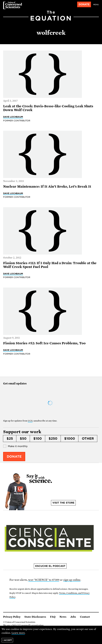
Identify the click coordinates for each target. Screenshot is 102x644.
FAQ (53, 617)
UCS (30, 421)
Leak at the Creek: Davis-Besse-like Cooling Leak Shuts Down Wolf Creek (48, 108)
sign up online (72, 580)
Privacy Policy (12, 617)
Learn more (18, 633)
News (63, 617)
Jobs (73, 617)
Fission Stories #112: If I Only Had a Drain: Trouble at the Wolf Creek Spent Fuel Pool (50, 265)
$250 (53, 439)
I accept (7, 640)
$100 (38, 439)
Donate (84, 4)
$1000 (70, 439)
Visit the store (63, 503)
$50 (23, 439)
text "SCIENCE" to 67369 (44, 580)
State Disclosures (35, 617)
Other (88, 439)
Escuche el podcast (50, 566)
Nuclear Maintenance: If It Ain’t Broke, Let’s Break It (47, 187)
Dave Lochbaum (13, 117)
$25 (10, 439)
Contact (85, 617)
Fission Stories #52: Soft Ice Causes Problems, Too (44, 343)
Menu (96, 5)
